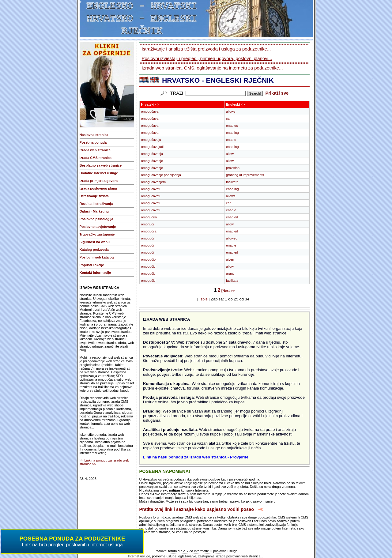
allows (231, 111)
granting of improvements (245, 175)
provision (233, 168)
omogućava (150, 111)
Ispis (204, 299)
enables (232, 126)
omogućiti (148, 266)
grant (230, 273)
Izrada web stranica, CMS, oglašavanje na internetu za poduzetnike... (212, 68)
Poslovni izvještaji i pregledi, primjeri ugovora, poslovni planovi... (207, 58)
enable (231, 140)
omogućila (149, 231)
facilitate (232, 182)
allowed (232, 238)
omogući (148, 224)
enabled (232, 217)
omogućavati (151, 189)
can (229, 119)
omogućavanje (152, 161)
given (230, 259)
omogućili (148, 238)
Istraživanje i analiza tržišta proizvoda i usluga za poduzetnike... (206, 49)
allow (230, 154)
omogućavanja (152, 154)
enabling (232, 133)
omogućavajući (152, 147)
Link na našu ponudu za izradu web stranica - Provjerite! (196, 457)
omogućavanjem (154, 182)
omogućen (149, 217)
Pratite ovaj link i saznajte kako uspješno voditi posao (197, 509)
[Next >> (228, 291)
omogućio (149, 259)
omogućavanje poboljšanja (161, 175)
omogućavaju (151, 140)
